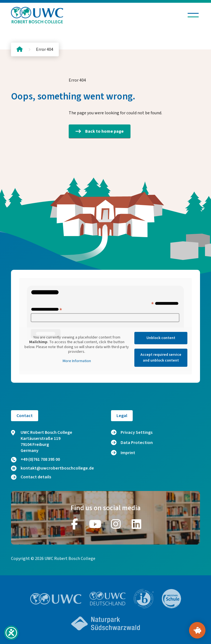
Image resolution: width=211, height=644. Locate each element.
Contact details (31, 477)
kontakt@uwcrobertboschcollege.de (52, 468)
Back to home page (100, 131)
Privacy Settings (137, 432)
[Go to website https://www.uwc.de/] (108, 599)
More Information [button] (77, 361)
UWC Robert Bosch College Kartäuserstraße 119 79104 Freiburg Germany (42, 442)
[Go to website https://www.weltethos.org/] (171, 599)
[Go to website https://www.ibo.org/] (144, 599)
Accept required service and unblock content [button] (161, 358)
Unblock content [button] (161, 338)
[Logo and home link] (37, 15)
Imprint (128, 453)
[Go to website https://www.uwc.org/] (56, 599)
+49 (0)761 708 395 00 (35, 459)
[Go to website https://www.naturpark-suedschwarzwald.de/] (105, 623)
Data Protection (137, 443)
